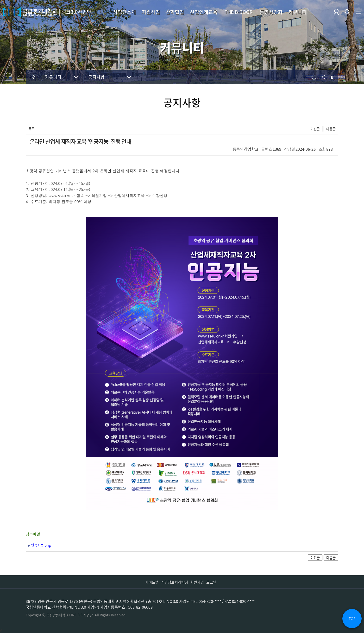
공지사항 (96, 77)
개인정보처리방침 (175, 582)
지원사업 (151, 12)
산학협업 (175, 12)
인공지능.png (41, 545)
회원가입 (197, 582)
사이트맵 (152, 582)
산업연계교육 (204, 12)
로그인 (211, 582)
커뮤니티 (297, 12)
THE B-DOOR (238, 12)
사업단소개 (124, 12)
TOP (352, 619)
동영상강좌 (271, 12)
